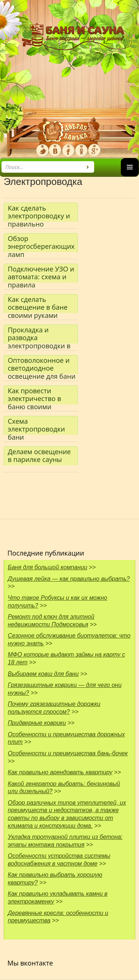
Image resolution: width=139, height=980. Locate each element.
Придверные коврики (37, 723)
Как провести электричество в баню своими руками (34, 395)
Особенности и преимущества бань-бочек (68, 753)
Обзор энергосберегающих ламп (41, 243)
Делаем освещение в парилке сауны (39, 456)
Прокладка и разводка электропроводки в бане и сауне (39, 334)
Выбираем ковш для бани (43, 674)
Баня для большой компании (47, 567)
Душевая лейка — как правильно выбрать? (69, 579)
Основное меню (130, 176)
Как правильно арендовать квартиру (60, 772)
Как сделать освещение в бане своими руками (38, 304)
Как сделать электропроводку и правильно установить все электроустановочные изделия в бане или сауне (43, 213)
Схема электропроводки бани (36, 426)
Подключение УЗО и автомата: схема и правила (41, 274)
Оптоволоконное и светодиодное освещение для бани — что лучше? (42, 365)
